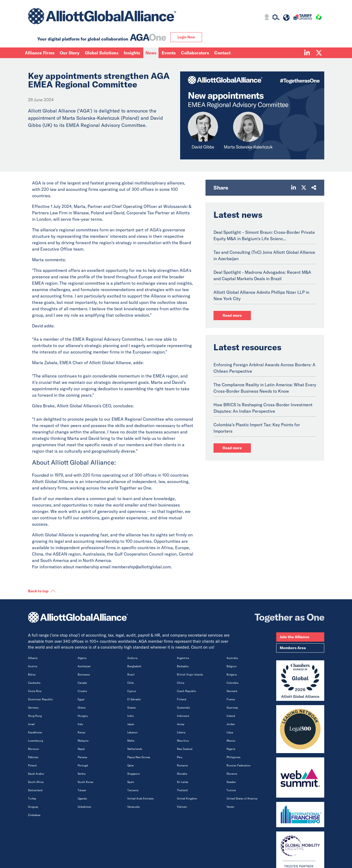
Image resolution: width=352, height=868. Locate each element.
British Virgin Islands (190, 675)
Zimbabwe (34, 815)
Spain (131, 782)
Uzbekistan (84, 807)
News (151, 53)
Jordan (231, 724)
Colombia (232, 683)
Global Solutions (102, 53)
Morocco (33, 749)
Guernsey (232, 708)
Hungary (83, 716)
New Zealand (185, 749)
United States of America (242, 799)
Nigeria (231, 749)
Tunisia (231, 790)
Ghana (82, 708)
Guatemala (183, 708)
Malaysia (83, 741)
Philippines (234, 757)
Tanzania (133, 790)
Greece (131, 708)
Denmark (232, 691)
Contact (222, 53)
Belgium (232, 666)
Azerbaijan (84, 666)
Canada (82, 683)
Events (169, 53)
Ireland (231, 716)
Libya (230, 732)
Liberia (181, 732)
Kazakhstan (35, 732)
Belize (32, 675)
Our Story (70, 53)
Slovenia (232, 774)
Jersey (181, 724)
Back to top (38, 591)
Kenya (81, 732)
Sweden (231, 782)
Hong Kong (35, 716)
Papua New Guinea (139, 757)
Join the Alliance (294, 637)
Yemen (230, 807)
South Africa (36, 782)
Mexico (231, 741)
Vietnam (182, 807)
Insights (132, 53)
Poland (32, 765)
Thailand (182, 790)
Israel (31, 724)
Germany (33, 708)
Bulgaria (232, 675)
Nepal (81, 749)
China (181, 683)
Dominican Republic (40, 699)
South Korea (85, 782)
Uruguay (33, 807)
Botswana (84, 675)
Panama (82, 757)
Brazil (131, 675)
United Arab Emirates (141, 799)
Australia (232, 658)
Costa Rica (35, 691)
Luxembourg (35, 741)
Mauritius (183, 741)
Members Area (293, 648)
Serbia (82, 774)
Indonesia (183, 716)
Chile (130, 683)
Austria (33, 666)
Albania (33, 658)
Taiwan (82, 790)
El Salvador (134, 699)
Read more (232, 315)
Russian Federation (239, 765)
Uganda (82, 799)
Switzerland (35, 790)
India (130, 716)
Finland (182, 699)
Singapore (133, 774)
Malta (131, 741)
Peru (180, 757)
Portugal (83, 765)
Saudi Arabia (36, 774)
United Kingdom (187, 799)
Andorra (132, 658)
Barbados (183, 666)
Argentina (183, 658)
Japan (131, 724)
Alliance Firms (40, 53)
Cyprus (132, 691)
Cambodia (34, 683)
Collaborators (195, 53)
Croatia (82, 691)
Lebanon (133, 732)
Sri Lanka (183, 782)
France (231, 699)
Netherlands (135, 749)
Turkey (32, 799)
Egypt (81, 699)
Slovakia (182, 774)
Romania (182, 765)
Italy (80, 724)
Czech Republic (187, 691)
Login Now (186, 37)
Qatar (131, 765)
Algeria (82, 658)
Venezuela (133, 807)
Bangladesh (134, 666)
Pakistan (33, 757)
